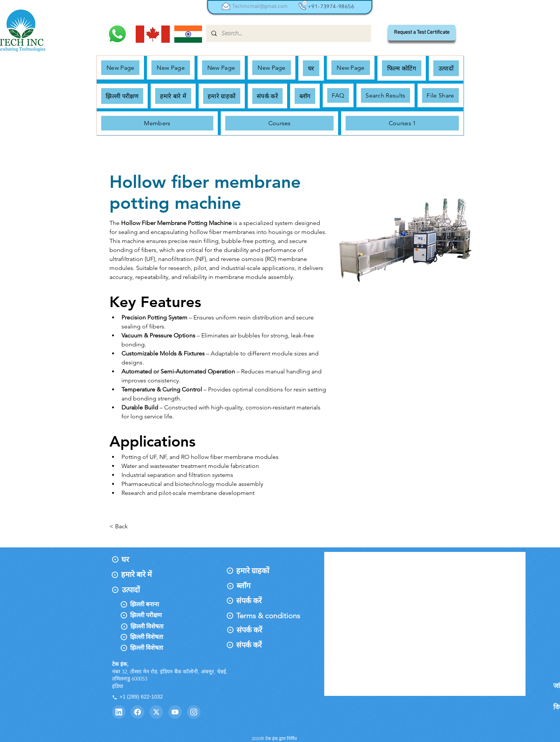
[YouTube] (175, 712)
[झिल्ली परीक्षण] (158, 615)
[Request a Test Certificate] (422, 33)
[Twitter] (156, 712)
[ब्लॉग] (253, 586)
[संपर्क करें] (256, 601)
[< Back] (124, 527)
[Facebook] (138, 712)
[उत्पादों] (138, 590)
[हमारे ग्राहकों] (256, 571)
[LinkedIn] (119, 712)
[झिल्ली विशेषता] (172, 627)
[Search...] (288, 33)
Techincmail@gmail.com (260, 7)
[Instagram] (194, 712)
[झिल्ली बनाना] (159, 604)
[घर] (138, 559)
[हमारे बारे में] (138, 574)
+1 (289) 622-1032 (138, 697)
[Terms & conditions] (268, 616)
